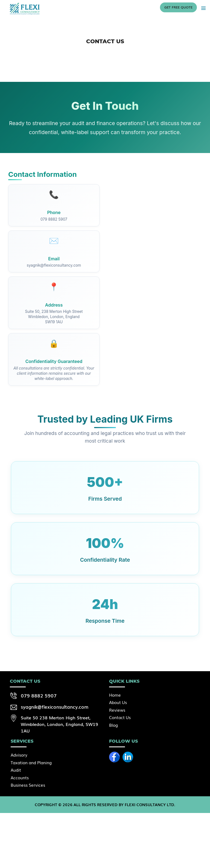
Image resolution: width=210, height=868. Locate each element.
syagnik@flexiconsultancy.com (55, 707)
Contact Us (120, 717)
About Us (118, 702)
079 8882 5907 (39, 695)
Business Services (28, 785)
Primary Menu (203, 8)
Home (115, 695)
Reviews (117, 710)
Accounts (20, 777)
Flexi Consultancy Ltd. (150, 804)
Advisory (19, 755)
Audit (16, 770)
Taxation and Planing (31, 762)
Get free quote (178, 7)
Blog (113, 725)
